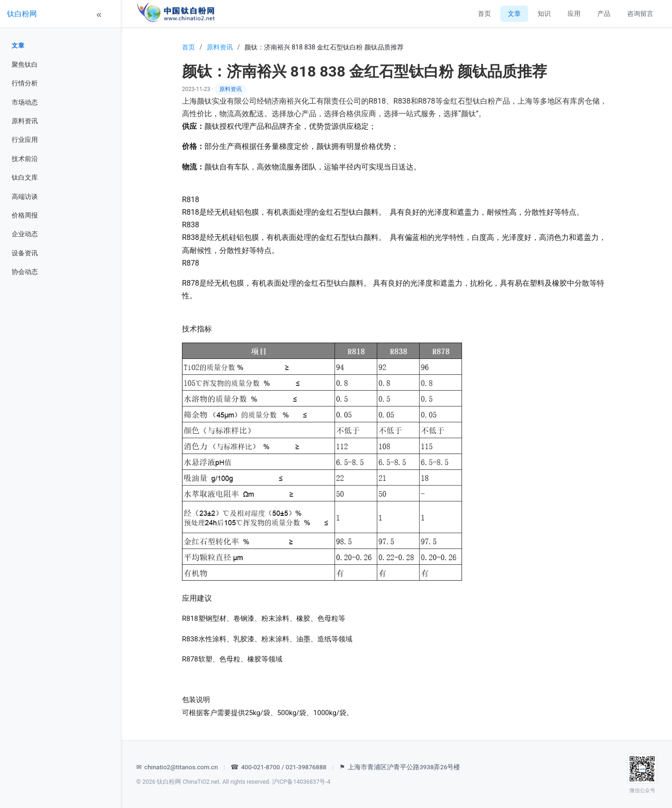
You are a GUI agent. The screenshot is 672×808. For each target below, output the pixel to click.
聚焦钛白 (25, 64)
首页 (484, 14)
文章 (18, 46)
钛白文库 (25, 177)
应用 (574, 14)
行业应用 (25, 140)
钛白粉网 (22, 14)
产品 (604, 14)
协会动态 (25, 272)
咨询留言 (640, 14)
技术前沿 (25, 159)
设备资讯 (25, 253)
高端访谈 (25, 197)
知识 (544, 14)
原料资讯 (25, 121)
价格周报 (25, 215)
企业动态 (25, 234)
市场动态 (25, 102)
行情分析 (25, 83)
